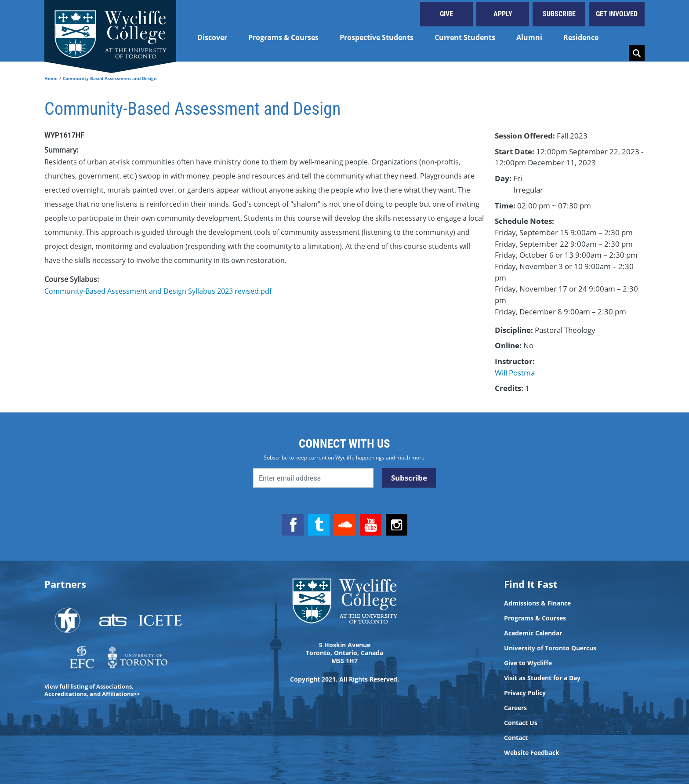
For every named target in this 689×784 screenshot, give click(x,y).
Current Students (465, 37)
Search (637, 53)
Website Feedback (532, 753)
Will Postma (515, 373)
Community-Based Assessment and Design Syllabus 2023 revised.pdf (158, 291)
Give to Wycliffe (528, 663)
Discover (212, 37)
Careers (515, 708)
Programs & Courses (283, 37)
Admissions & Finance (537, 603)
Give (446, 14)
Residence (581, 37)
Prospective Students (377, 37)
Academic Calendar (533, 633)
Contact (516, 738)
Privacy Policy (525, 693)
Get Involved (617, 14)
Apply (503, 14)
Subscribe (559, 14)
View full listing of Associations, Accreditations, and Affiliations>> (92, 690)
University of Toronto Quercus (550, 648)
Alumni (529, 37)
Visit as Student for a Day (542, 678)
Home (51, 78)
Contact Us (521, 723)
